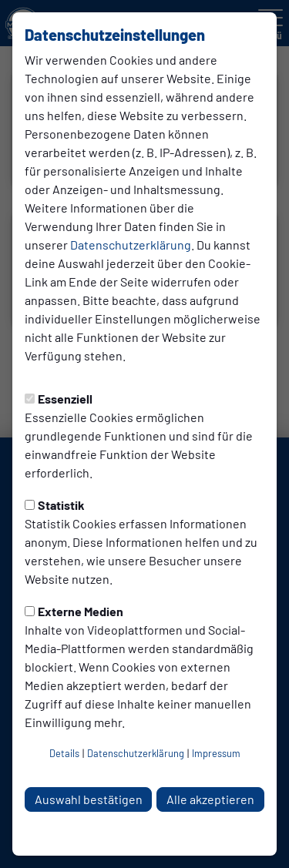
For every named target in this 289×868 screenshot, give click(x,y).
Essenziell (59, 399)
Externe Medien (74, 611)
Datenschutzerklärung (131, 245)
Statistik (55, 505)
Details (64, 753)
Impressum (216, 753)
